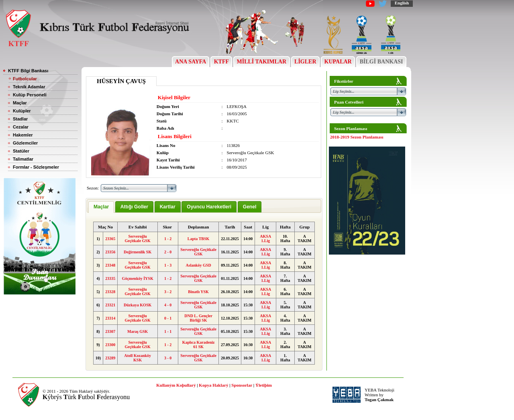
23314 (110, 318)
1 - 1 (168, 331)
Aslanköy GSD (199, 265)
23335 (110, 278)
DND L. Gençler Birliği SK (198, 318)
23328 (110, 292)
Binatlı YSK (198, 292)
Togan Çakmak (379, 400)
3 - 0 (168, 358)
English (402, 3)
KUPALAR (338, 62)
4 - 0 (168, 305)
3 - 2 (168, 292)
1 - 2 (168, 239)
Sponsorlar (242, 385)
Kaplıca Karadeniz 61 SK (199, 345)
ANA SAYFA (191, 62)
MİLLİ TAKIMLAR (262, 62)
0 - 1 (168, 318)
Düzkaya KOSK (138, 305)
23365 (110, 239)
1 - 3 (168, 265)
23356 (110, 252)
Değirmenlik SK (138, 252)
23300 (110, 345)
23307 (110, 331)
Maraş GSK (138, 331)
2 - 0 (168, 252)
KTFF (221, 62)
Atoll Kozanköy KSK (138, 358)
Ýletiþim (264, 385)
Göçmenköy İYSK (138, 278)
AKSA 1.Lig (265, 239)
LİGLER (305, 62)
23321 (110, 305)
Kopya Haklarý (213, 385)
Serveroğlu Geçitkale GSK (138, 239)
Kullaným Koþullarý (176, 385)
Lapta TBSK (199, 239)
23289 (110, 358)
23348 (110, 265)
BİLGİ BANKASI (381, 62)
